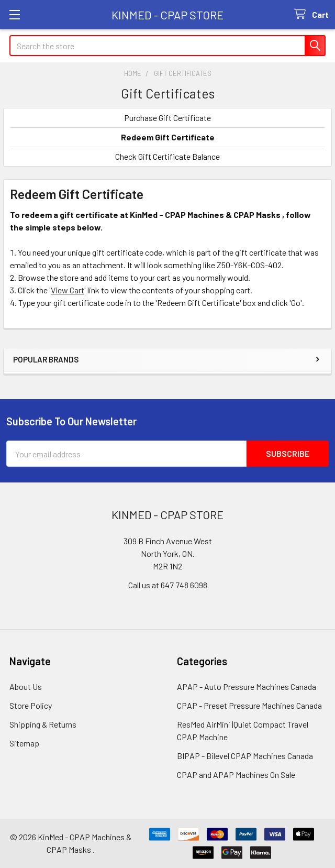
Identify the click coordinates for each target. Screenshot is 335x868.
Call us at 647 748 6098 (168, 585)
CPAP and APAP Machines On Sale (236, 774)
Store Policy (31, 705)
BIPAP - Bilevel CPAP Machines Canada (245, 756)
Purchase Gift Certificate (167, 118)
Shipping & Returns (43, 724)
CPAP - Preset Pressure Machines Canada (249, 705)
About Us (26, 686)
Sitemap (24, 743)
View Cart (68, 290)
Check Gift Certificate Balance (167, 156)
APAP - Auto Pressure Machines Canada (247, 686)
